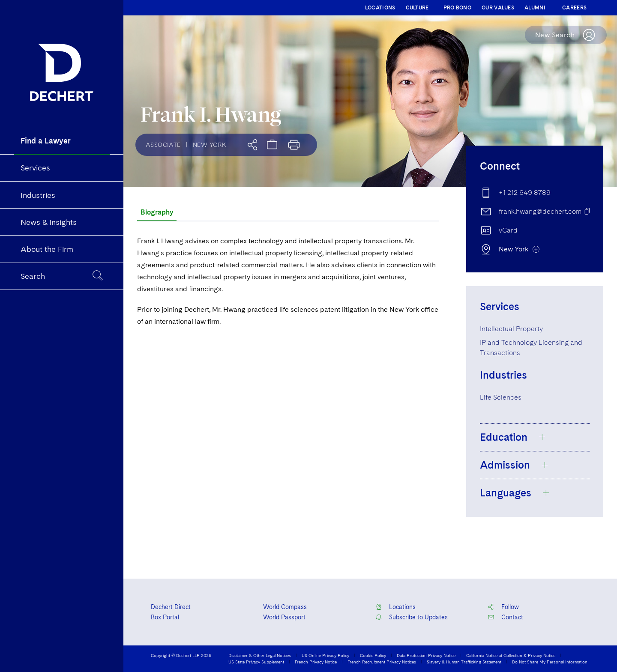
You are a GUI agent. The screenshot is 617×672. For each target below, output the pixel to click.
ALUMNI (535, 8)
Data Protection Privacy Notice (426, 655)
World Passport (284, 617)
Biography (157, 212)
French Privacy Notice (316, 662)
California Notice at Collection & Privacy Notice (511, 655)
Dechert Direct (171, 607)
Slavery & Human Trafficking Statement (464, 662)
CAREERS (574, 8)
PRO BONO (457, 8)
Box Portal (165, 617)
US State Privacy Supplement (256, 662)
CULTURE (417, 8)
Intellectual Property (511, 329)
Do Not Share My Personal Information (550, 662)
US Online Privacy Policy (325, 655)
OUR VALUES (498, 8)
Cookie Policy (373, 655)
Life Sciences (501, 397)
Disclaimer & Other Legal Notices (260, 655)
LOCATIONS (380, 8)
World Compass (285, 607)
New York (210, 145)
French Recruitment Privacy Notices (382, 662)
